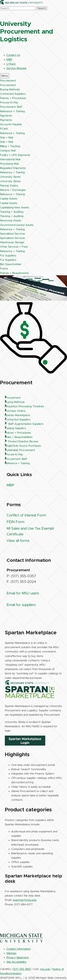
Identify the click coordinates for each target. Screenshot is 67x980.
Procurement (8, 81)
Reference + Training (12, 111)
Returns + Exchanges (13, 190)
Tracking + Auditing (12, 212)
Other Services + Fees (14, 247)
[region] (33, 618)
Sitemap (11, 953)
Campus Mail (8, 151)
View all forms (18, 541)
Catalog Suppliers (15, 428)
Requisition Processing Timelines (24, 406)
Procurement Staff (11, 107)
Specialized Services (12, 234)
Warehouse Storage (12, 242)
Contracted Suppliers (13, 94)
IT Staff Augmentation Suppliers (24, 424)
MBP (9, 60)
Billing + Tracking (10, 146)
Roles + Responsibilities (19, 437)
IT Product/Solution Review (22, 441)
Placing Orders (9, 186)
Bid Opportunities (11, 264)
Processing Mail (9, 164)
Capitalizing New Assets (15, 207)
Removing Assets (11, 221)
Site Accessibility (17, 962)
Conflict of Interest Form (26, 515)
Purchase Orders (15, 411)
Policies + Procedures (13, 98)
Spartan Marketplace (17, 415)
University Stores (10, 177)
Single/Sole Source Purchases (23, 446)
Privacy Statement (18, 958)
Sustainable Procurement (20, 450)
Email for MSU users (23, 593)
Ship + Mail (7, 138)
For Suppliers (8, 256)
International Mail (10, 159)
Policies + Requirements (14, 273)
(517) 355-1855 (22, 969)
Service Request (16, 68)
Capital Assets (9, 199)
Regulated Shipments (13, 168)
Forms (4, 269)
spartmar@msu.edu (25, 900)
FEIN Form (16, 522)
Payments (6, 116)
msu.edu (45, 969)
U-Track (11, 64)
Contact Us (13, 55)
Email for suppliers (21, 605)
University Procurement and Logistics (26, 32)
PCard (4, 129)
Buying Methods (10, 89)
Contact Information (19, 949)
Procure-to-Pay (9, 103)
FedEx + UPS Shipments (15, 155)
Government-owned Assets (17, 225)
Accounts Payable (11, 124)
